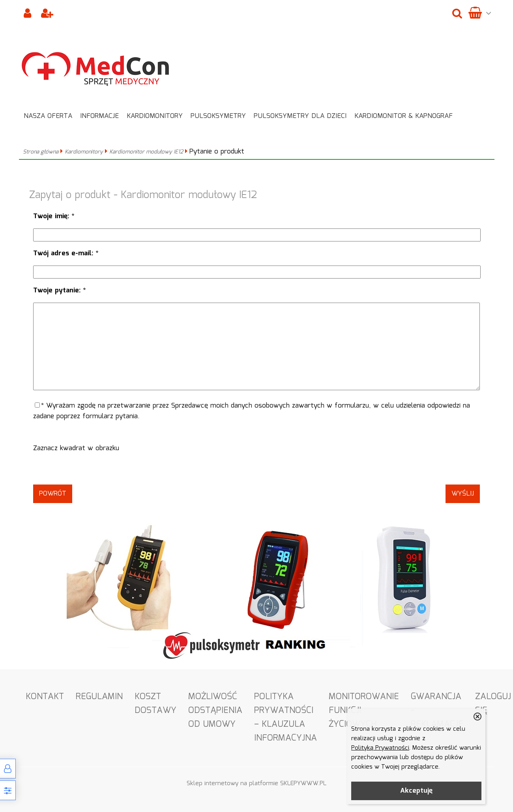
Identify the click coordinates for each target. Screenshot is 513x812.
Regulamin (99, 697)
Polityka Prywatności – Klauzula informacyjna (286, 717)
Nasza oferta (48, 116)
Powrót (53, 494)
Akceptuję (416, 791)
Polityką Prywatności (380, 748)
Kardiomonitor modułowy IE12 (146, 152)
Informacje (99, 116)
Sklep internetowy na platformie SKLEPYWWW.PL (256, 784)
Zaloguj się (493, 703)
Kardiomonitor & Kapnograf (403, 116)
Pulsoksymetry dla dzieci (300, 116)
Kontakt (45, 697)
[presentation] (256, 469)
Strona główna (41, 152)
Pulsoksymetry (218, 116)
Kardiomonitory (155, 116)
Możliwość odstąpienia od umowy (215, 710)
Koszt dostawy (155, 703)
